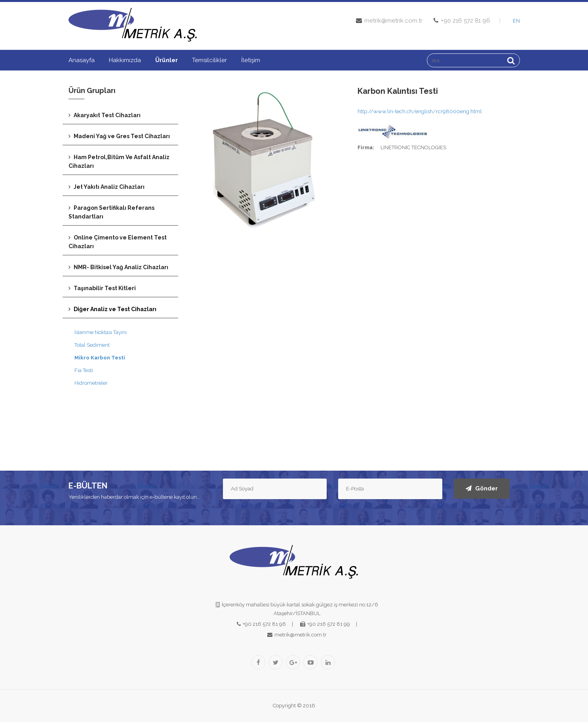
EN (516, 21)
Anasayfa (82, 60)
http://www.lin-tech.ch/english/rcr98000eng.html (420, 111)
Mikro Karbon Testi (100, 358)
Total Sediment (92, 345)
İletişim (251, 60)
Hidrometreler (91, 383)
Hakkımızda (125, 60)
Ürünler (167, 60)
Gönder (482, 488)
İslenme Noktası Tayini (101, 332)
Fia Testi (84, 370)
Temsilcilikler (209, 60)
